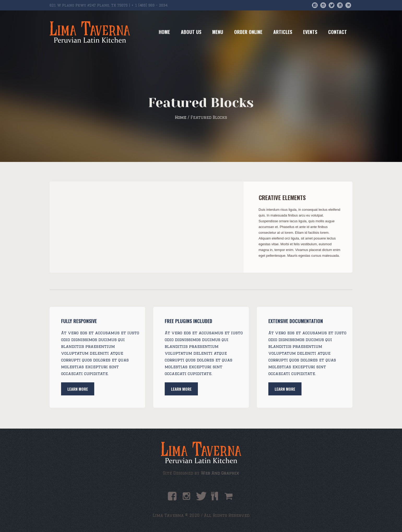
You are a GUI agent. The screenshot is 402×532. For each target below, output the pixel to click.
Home (181, 117)
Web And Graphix (220, 473)
